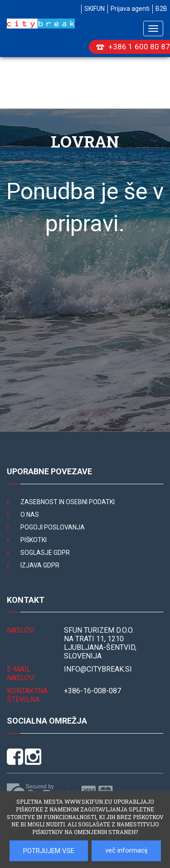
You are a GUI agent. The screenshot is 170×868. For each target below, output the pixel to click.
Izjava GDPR (40, 565)
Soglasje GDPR (45, 553)
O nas (30, 515)
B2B (161, 9)
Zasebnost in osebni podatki (68, 502)
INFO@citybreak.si (98, 669)
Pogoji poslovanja (53, 527)
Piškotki (34, 540)
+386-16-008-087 (92, 691)
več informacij (126, 850)
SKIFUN (95, 9)
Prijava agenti (130, 9)
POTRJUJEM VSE (49, 851)
